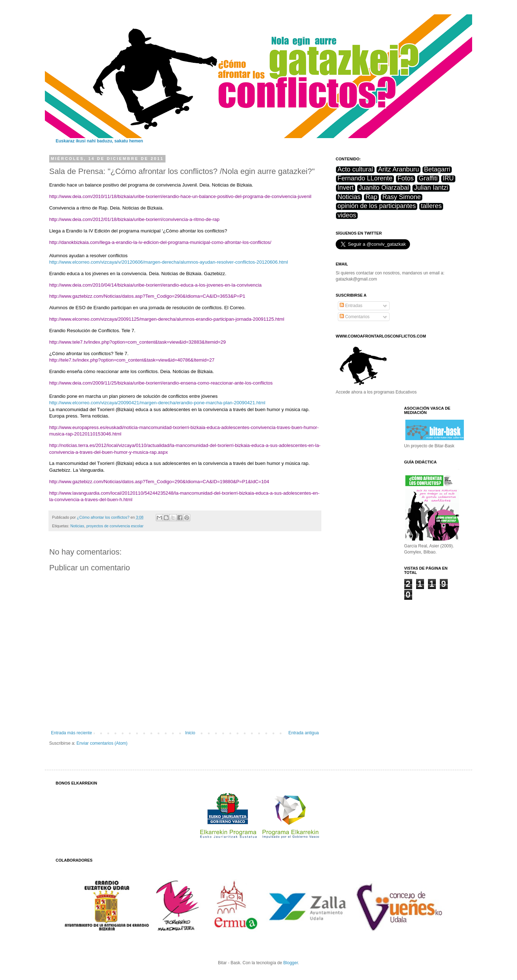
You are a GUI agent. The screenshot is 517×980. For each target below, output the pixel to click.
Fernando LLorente (365, 178)
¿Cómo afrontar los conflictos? (104, 517)
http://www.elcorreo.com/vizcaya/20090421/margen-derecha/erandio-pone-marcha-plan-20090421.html (157, 403)
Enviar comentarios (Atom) (102, 743)
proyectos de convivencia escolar (115, 526)
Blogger (291, 963)
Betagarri (437, 169)
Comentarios (355, 317)
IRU (448, 178)
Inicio (190, 733)
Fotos (406, 178)
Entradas (351, 306)
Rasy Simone (402, 197)
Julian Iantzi (431, 188)
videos (347, 215)
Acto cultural (355, 169)
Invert (346, 188)
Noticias (77, 526)
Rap (371, 197)
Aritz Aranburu (399, 169)
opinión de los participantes (377, 206)
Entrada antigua (304, 733)
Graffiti (428, 178)
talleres (431, 206)
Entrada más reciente (71, 733)
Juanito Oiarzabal (384, 188)
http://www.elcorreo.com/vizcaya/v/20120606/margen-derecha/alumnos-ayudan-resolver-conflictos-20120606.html (169, 262)
